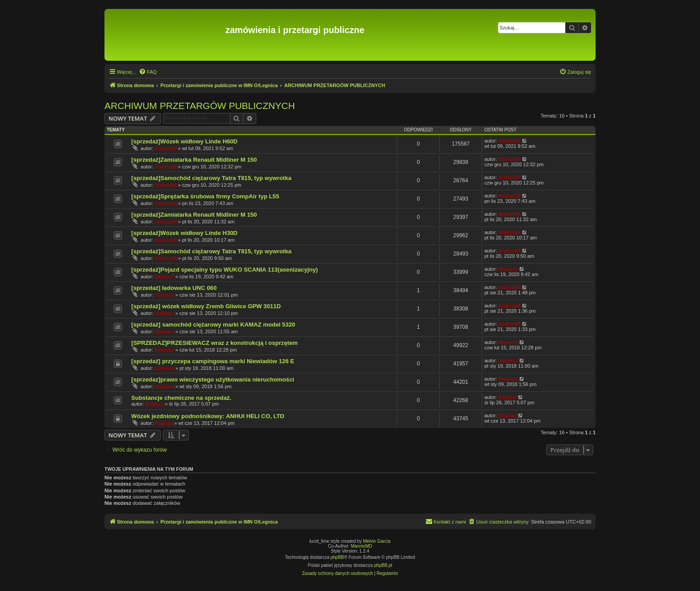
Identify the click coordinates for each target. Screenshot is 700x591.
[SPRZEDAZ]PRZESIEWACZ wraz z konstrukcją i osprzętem (215, 343)
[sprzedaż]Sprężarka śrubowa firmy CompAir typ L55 (205, 196)
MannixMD (362, 546)
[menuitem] (148, 72)
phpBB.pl (383, 565)
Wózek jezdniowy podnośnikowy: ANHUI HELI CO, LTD (208, 416)
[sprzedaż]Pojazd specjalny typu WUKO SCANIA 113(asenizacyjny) (225, 270)
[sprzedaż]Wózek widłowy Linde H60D (184, 141)
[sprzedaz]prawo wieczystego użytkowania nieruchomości (213, 379)
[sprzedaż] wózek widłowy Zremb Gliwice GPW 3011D (206, 306)
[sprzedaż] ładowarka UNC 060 (174, 288)
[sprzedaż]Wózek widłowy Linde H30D (184, 233)
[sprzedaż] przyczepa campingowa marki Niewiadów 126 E (213, 361)
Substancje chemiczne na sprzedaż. (181, 398)
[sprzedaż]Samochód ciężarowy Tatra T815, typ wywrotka (211, 178)
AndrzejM (166, 148)
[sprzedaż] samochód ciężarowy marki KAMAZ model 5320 (213, 325)
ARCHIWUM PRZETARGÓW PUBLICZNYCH (200, 106)
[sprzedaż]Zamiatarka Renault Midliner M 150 (194, 160)
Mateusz (164, 277)
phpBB (337, 557)
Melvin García (377, 541)
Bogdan (154, 404)
